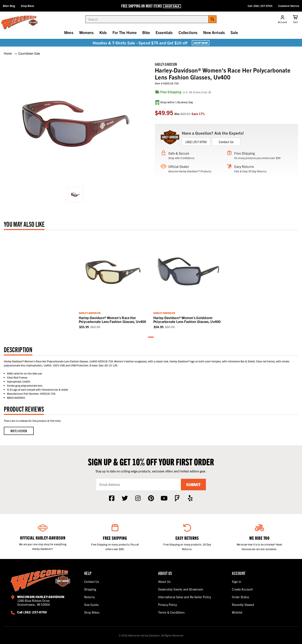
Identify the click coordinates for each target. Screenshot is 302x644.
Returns (89, 597)
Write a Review (19, 431)
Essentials (164, 32)
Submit (193, 484)
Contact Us (226, 142)
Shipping (90, 589)
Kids (103, 32)
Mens (69, 32)
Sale (234, 32)
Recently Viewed (243, 605)
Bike (146, 32)
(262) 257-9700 (196, 142)
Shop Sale (172, 6)
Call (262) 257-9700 (260, 6)
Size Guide (91, 605)
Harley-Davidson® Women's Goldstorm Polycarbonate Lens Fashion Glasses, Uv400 (187, 320)
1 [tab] (151, 337)
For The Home (125, 32)
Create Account (242, 589)
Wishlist (237, 612)
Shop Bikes (27, 6)
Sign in (237, 581)
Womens (86, 32)
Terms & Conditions (171, 612)
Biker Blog (9, 6)
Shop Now (201, 43)
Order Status (240, 597)
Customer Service (289, 6)
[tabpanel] (114, 282)
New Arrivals (214, 32)
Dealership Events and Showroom (181, 589)
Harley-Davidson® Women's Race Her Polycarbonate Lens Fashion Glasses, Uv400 (112, 320)
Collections (188, 32)
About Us (164, 581)
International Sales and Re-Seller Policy (185, 597)
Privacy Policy (167, 605)
